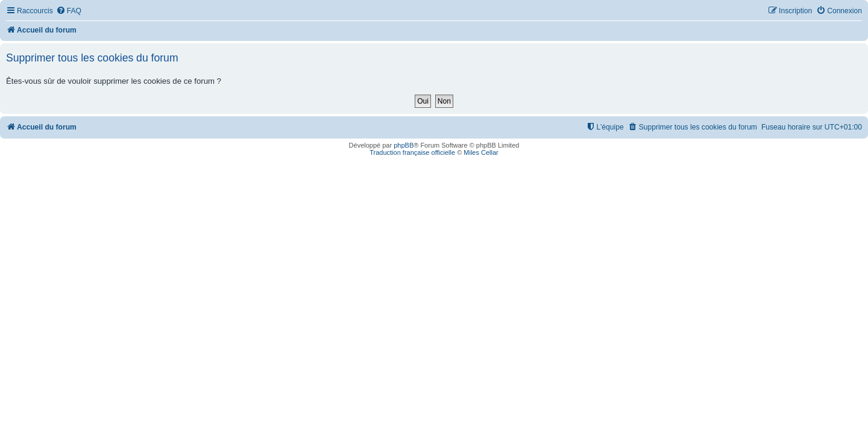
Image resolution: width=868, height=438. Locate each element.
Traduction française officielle (412, 152)
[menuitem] (69, 11)
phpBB (404, 145)
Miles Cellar (481, 152)
